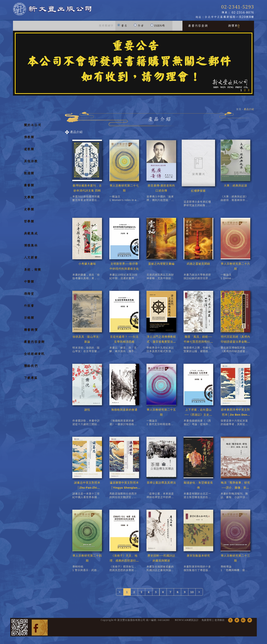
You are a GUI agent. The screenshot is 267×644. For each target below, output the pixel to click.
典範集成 (31, 236)
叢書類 (29, 187)
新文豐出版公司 (67, 11)
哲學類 (29, 224)
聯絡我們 (31, 368)
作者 (139, 26)
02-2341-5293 (238, 7)
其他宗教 (31, 163)
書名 (122, 26)
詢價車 (234, 28)
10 (192, 594)
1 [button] (241, 92)
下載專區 (31, 380)
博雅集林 (31, 248)
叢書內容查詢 (198, 28)
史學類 (29, 212)
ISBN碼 (158, 26)
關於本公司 (32, 127)
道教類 (29, 151)
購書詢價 (31, 332)
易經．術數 (32, 272)
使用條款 (220, 622)
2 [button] (245, 92)
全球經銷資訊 (34, 356)
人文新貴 (31, 260)
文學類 (29, 199)
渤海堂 (29, 296)
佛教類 (29, 139)
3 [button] (248, 92)
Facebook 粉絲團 (40, 629)
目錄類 (29, 320)
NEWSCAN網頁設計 (187, 622)
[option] (133, 65)
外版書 (29, 308)
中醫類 (29, 284)
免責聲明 (207, 622)
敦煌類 (29, 175)
